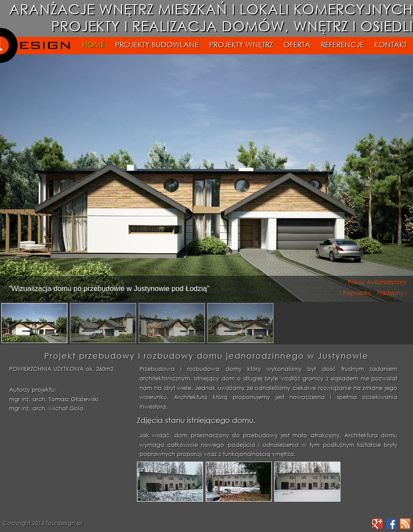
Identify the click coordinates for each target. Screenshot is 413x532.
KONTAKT (391, 45)
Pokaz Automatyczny (377, 281)
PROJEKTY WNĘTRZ (241, 45)
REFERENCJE (342, 45)
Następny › (392, 292)
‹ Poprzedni (355, 292)
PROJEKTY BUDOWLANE (157, 45)
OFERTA (298, 45)
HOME (93, 45)
